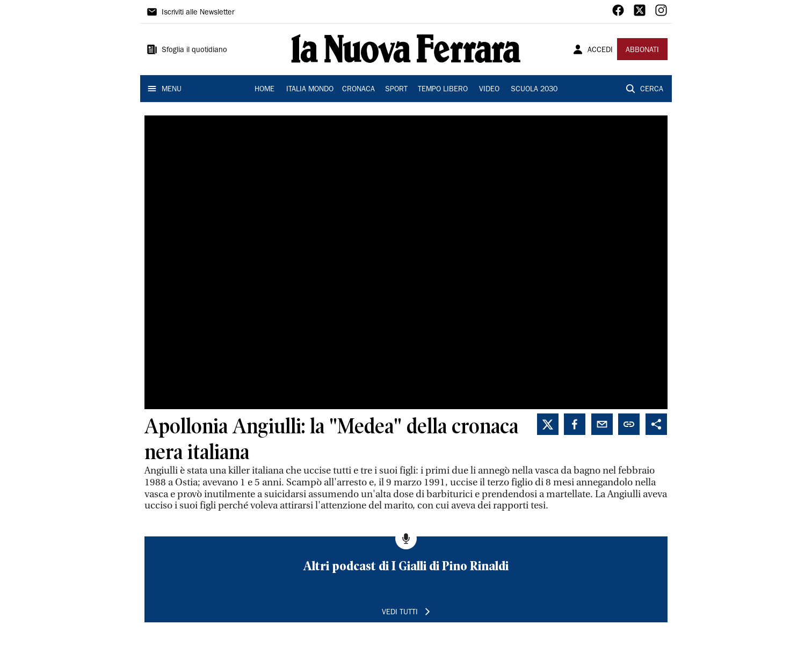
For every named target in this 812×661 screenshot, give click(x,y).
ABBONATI (642, 50)
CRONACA (358, 90)
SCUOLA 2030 (534, 90)
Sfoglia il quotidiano (194, 50)
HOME (264, 90)
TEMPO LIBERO (443, 90)
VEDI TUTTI (400, 613)
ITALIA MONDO (310, 90)
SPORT (396, 90)
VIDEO (489, 90)
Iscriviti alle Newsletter (198, 13)
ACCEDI (600, 50)
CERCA (652, 90)
